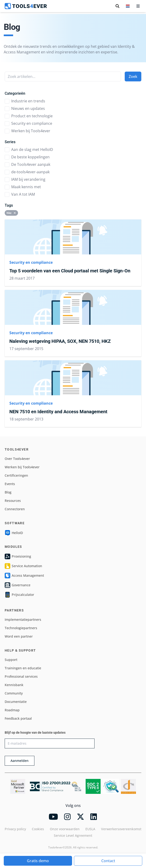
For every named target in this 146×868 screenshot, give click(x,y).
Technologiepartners (21, 628)
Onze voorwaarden (65, 829)
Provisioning (18, 556)
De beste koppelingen (27, 157)
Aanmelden (20, 761)
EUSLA (90, 829)
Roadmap (12, 710)
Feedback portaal (18, 718)
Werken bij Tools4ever (27, 131)
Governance (18, 585)
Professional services (21, 676)
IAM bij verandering (25, 179)
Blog (8, 492)
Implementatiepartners (23, 620)
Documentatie (16, 702)
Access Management (24, 576)
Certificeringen (16, 475)
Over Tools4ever (17, 459)
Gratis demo (38, 861)
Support (11, 660)
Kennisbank (14, 685)
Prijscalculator (19, 595)
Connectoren (15, 509)
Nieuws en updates (25, 108)
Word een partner (19, 636)
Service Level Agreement (73, 835)
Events (10, 484)
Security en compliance (28, 123)
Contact (108, 861)
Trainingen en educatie (23, 668)
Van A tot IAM (20, 194)
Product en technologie (29, 116)
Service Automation (23, 566)
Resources (13, 501)
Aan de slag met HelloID (29, 149)
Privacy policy (15, 829)
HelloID (14, 533)
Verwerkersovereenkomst (121, 829)
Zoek (133, 76)
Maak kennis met (23, 187)
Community (14, 693)
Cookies (38, 829)
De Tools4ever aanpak (27, 164)
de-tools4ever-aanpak (27, 172)
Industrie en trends (25, 101)
